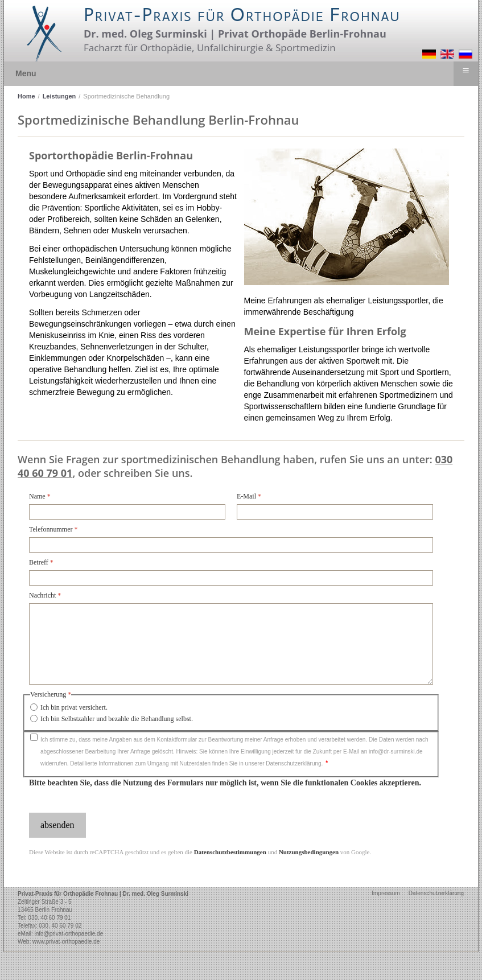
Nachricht (45, 595)
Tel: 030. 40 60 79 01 (44, 918)
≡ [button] (465, 71)
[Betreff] (231, 578)
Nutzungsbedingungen (309, 852)
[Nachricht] (231, 644)
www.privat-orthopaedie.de (66, 942)
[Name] (127, 512)
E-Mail (249, 496)
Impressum (386, 893)
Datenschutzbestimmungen (230, 852)
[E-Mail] (335, 512)
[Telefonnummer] (231, 545)
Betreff (41, 562)
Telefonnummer (53, 529)
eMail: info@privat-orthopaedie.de (60, 934)
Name (40, 496)
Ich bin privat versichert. (74, 707)
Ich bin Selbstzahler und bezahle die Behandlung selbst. (117, 719)
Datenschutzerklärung (436, 893)
